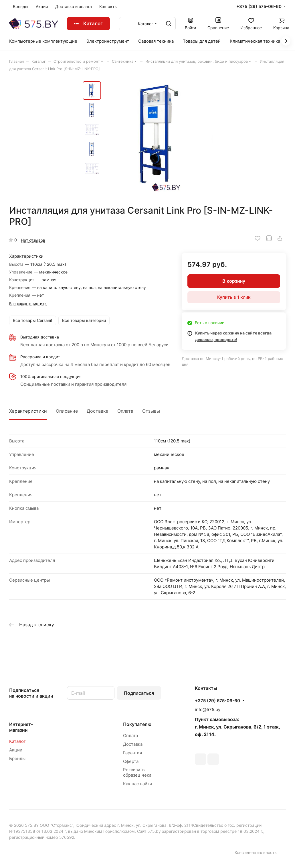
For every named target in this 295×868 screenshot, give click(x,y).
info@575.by (208, 709)
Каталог (17, 741)
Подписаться (139, 693)
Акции (16, 750)
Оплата (125, 411)
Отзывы (151, 411)
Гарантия (132, 753)
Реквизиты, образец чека (137, 772)
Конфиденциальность (256, 852)
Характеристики (28, 411)
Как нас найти (137, 784)
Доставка (98, 411)
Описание (67, 411)
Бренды (17, 758)
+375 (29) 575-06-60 (259, 7)
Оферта (131, 761)
